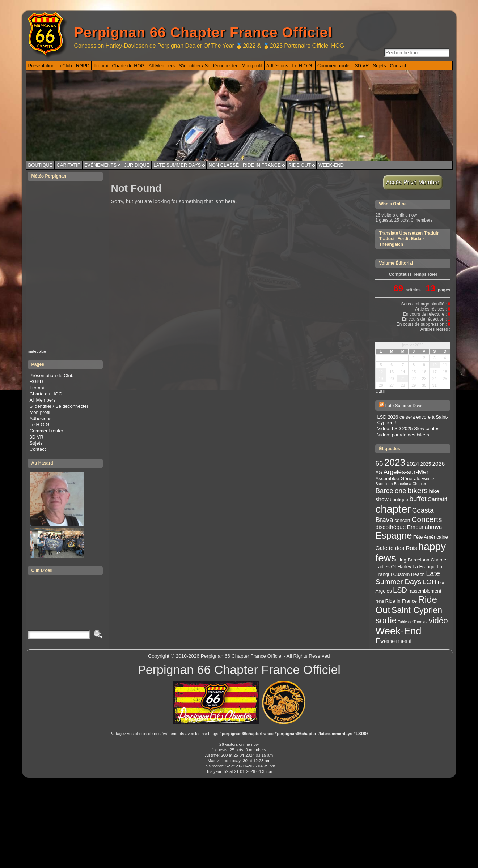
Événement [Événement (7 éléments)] (394, 641)
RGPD (37, 382)
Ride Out (300, 165)
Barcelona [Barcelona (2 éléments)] (384, 484)
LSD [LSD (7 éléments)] (400, 590)
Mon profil (40, 412)
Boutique (41, 165)
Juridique (137, 165)
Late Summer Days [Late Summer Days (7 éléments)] (408, 578)
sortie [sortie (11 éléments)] (386, 620)
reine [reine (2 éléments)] (380, 601)
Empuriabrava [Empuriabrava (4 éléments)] (425, 527)
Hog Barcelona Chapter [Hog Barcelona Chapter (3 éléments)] (422, 560)
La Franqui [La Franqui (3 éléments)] (424, 567)
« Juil (380, 392)
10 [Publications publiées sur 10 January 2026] (435, 365)
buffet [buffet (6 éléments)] (418, 499)
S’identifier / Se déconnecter (59, 406)
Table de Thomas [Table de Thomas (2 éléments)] (413, 622)
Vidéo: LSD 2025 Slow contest (409, 429)
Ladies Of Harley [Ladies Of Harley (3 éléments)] (393, 567)
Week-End (331, 165)
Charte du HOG (46, 394)
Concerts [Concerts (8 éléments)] (427, 519)
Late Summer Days (177, 165)
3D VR (37, 437)
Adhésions (41, 418)
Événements (101, 165)
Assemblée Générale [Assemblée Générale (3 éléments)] (398, 478)
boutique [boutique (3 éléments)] (399, 499)
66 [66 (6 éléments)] (379, 463)
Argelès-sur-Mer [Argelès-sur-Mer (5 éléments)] (406, 472)
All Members (43, 400)
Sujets (36, 443)
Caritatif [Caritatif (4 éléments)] (437, 499)
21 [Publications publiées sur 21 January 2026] (403, 379)
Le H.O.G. (40, 425)
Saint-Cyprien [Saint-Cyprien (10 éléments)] (417, 610)
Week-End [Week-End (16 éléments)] (398, 631)
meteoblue (37, 351)
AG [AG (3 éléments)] (379, 472)
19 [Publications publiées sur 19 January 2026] (381, 379)
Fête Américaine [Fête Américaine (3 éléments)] (431, 537)
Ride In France (262, 165)
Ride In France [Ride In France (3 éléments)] (401, 601)
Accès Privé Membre (413, 182)
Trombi (37, 388)
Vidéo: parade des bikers (403, 435)
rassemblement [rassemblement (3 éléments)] (425, 591)
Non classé (224, 165)
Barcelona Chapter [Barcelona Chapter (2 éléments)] (410, 484)
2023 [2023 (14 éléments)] (395, 462)
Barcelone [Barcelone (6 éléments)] (391, 491)
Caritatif (68, 165)
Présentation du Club (52, 375)
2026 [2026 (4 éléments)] (438, 464)
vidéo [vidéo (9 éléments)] (438, 621)
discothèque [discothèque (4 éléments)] (390, 527)
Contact (38, 449)
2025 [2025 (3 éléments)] (426, 464)
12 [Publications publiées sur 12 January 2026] (381, 372)
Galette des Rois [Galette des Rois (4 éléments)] (396, 548)
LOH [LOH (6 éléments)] (430, 582)
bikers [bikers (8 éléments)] (418, 490)
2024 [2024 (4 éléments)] (413, 464)
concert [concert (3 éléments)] (402, 520)
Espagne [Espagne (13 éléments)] (394, 535)
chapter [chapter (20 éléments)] (393, 509)
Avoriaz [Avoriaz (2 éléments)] (428, 479)
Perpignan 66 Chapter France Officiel (203, 32)
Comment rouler (46, 431)
